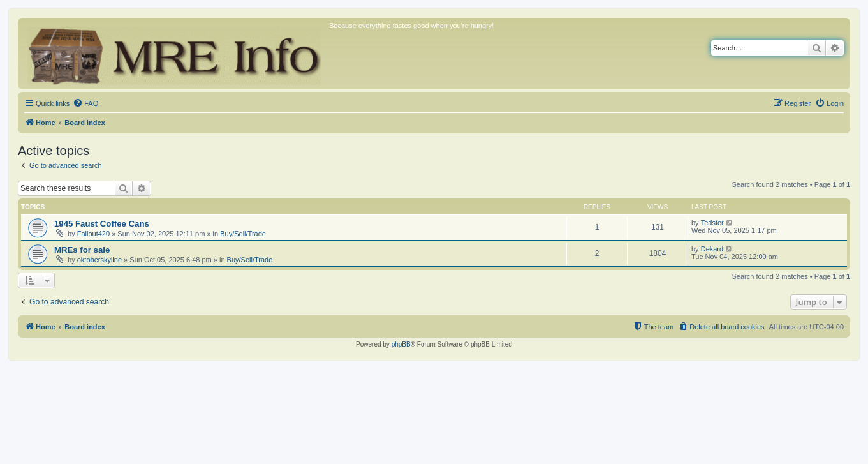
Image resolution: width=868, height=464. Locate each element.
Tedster (712, 223)
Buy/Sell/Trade (243, 234)
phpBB (401, 344)
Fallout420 (93, 234)
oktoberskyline (99, 260)
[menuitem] (85, 103)
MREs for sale (82, 250)
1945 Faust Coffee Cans (102, 224)
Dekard (712, 249)
